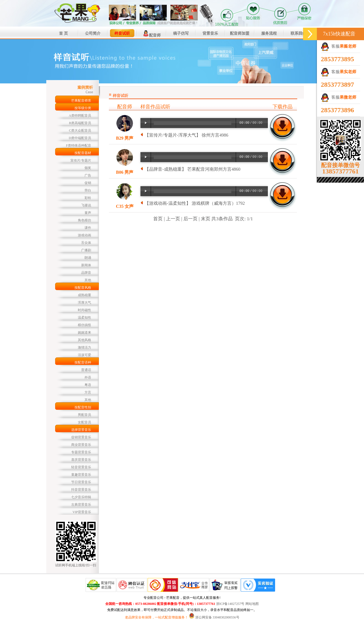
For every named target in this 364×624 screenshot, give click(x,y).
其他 (88, 280)
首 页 (63, 33)
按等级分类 (83, 108)
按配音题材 (83, 153)
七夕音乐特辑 (81, 497)
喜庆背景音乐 (81, 460)
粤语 (88, 385)
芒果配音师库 (81, 101)
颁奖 (88, 168)
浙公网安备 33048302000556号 (217, 617)
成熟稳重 (84, 295)
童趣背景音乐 (81, 475)
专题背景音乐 (81, 452)
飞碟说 (86, 205)
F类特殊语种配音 (79, 145)
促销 (88, 183)
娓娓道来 (84, 333)
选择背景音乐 (81, 430)
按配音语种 (83, 362)
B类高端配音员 (80, 123)
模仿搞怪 (84, 325)
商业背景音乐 (81, 445)
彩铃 (88, 198)
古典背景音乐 (81, 505)
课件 (88, 228)
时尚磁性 (84, 310)
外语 (88, 377)
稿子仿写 (181, 33)
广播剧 (86, 250)
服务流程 (269, 33)
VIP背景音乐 (82, 512)
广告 (88, 175)
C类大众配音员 (80, 131)
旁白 (88, 190)
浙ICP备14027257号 (230, 604)
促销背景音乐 (81, 437)
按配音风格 (83, 288)
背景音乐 (210, 33)
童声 (88, 213)
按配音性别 (83, 407)
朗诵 (88, 258)
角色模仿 (84, 220)
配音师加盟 (240, 33)
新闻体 (86, 265)
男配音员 (84, 415)
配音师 (152, 34)
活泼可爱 (84, 355)
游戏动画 (84, 235)
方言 (88, 392)
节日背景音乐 (81, 482)
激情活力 (84, 347)
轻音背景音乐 (81, 467)
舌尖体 (86, 243)
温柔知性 (84, 318)
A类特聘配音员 (80, 116)
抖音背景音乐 (81, 490)
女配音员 (84, 422)
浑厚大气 (84, 303)
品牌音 (86, 273)
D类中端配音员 (80, 138)
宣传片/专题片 (81, 160)
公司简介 (93, 33)
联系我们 (298, 33)
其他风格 (84, 340)
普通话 (86, 370)
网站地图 (252, 604)
